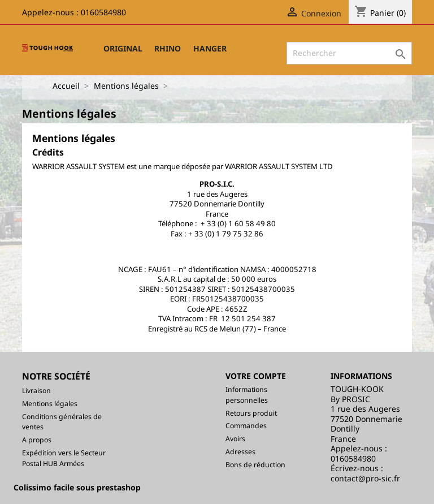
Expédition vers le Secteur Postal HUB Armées (64, 458)
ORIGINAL (123, 48)
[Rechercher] (349, 53)
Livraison (36, 391)
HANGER (210, 48)
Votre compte (256, 376)
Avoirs (235, 439)
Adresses (240, 452)
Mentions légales (50, 404)
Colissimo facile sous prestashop (77, 487)
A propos (37, 440)
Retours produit (251, 413)
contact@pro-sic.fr (365, 478)
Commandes (246, 426)
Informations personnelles (247, 395)
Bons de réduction (255, 465)
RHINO (168, 48)
